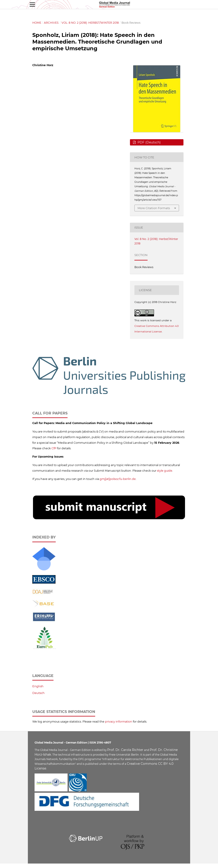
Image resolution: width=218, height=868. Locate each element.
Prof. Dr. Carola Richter (125, 750)
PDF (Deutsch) (149, 142)
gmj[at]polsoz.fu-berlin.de (118, 479)
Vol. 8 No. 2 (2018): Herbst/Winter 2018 (90, 23)
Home (37, 23)
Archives (51, 23)
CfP (54, 448)
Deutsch (38, 693)
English (38, 686)
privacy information (119, 722)
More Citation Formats (154, 208)
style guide (165, 471)
